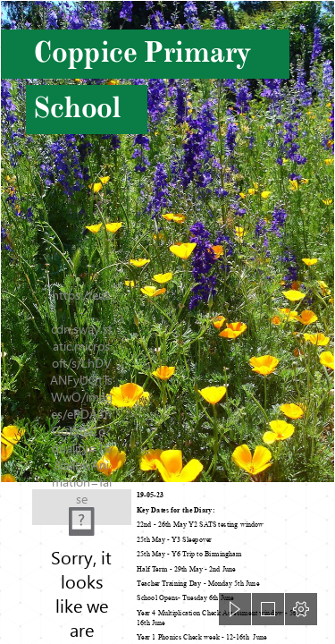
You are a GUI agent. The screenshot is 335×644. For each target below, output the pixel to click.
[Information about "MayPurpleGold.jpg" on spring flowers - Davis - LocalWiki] (167, 241)
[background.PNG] (82, 500)
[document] (167, 322)
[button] (235, 609)
